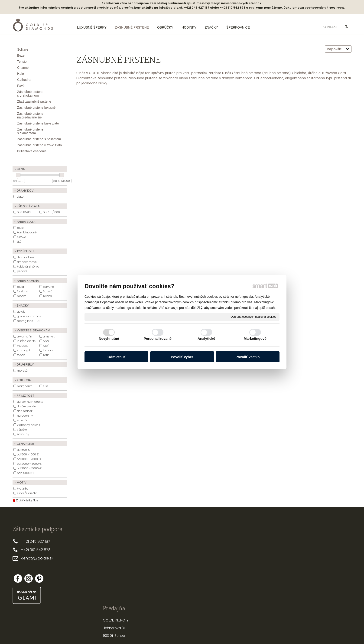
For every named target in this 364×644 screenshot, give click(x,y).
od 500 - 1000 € (28, 454)
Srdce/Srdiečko (27, 493)
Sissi (46, 386)
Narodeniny (25, 416)
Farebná (23, 291)
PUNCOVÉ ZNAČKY (237, 584)
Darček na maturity (30, 402)
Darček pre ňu (26, 406)
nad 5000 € (25, 473)
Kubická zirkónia (28, 266)
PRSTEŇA (243, 546)
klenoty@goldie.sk (37, 558)
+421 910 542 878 (36, 550)
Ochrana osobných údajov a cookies (253, 317)
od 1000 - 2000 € (29, 459)
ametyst (49, 336)
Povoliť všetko (248, 357)
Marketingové (255, 338)
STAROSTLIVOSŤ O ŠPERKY (242, 562)
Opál (46, 341)
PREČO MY (161, 541)
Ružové (21, 237)
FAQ (156, 571)
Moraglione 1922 (29, 321)
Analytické (206, 338)
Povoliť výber (182, 357)
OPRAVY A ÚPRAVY (237, 577)
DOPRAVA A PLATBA (168, 549)
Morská (22, 371)
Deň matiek (25, 411)
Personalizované (158, 338)
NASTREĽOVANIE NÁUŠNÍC (242, 569)
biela (20, 287)
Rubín (47, 346)
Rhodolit (22, 346)
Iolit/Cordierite (26, 341)
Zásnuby (23, 434)
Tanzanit (49, 350)
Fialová (48, 291)
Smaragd (23, 350)
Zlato (20, 197)
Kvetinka (23, 489)
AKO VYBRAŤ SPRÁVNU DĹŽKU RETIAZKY (252, 554)
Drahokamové (27, 262)
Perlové (22, 271)
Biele (20, 228)
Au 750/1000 (51, 212)
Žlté (19, 242)
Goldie (21, 312)
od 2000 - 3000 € (29, 464)
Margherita (25, 386)
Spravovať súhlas (260, 632)
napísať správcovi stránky (167, 632)
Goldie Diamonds (29, 316)
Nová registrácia (303, 574)
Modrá (22, 296)
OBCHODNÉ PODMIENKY (171, 556)
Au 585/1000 (26, 212)
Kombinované (27, 232)
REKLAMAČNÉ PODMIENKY (172, 564)
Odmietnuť (116, 357)
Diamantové (26, 257)
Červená (49, 287)
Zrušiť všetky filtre (25, 500)
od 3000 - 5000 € (29, 468)
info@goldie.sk (171, 8)
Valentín (23, 420)
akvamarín (24, 336)
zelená (47, 296)
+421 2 (26, 541)
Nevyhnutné (109, 338)
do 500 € (23, 450)
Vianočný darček (28, 425)
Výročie (22, 430)
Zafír (46, 355)
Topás (21, 355)
